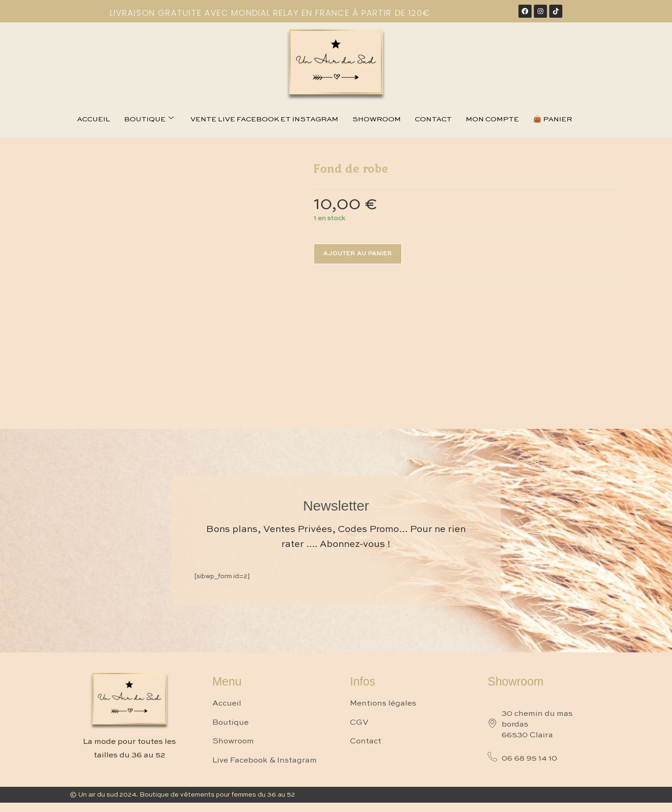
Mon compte (492, 119)
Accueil (94, 119)
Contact (433, 119)
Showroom (377, 119)
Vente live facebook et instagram (264, 119)
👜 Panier (553, 119)
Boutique (149, 119)
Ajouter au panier (358, 254)
